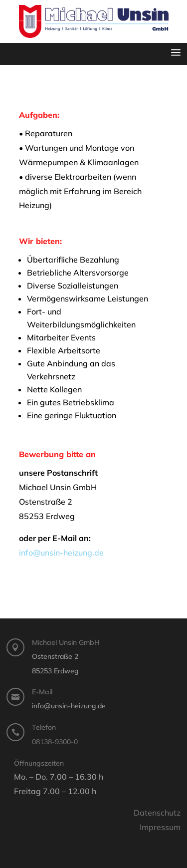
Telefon (44, 727)
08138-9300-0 (55, 742)
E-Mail (42, 692)
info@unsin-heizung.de (61, 553)
